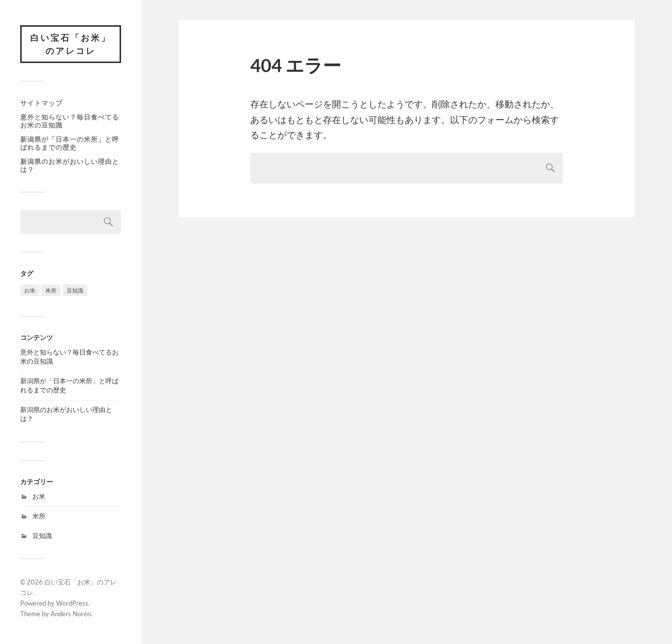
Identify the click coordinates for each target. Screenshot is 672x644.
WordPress (72, 603)
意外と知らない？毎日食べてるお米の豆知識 (70, 121)
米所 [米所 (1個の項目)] (51, 290)
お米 (39, 496)
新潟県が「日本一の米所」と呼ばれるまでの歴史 (70, 143)
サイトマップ (41, 103)
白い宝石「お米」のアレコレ (71, 44)
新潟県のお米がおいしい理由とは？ (70, 165)
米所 (39, 516)
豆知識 (42, 536)
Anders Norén (71, 614)
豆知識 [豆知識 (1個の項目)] (75, 290)
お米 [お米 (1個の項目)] (30, 290)
